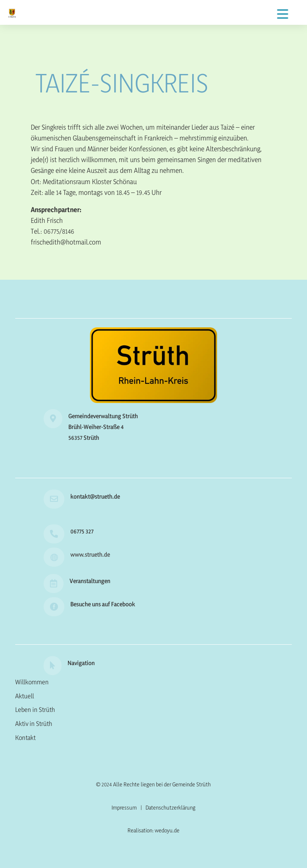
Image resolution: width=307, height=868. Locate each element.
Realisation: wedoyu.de (153, 830)
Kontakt (25, 738)
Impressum (124, 807)
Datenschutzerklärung (170, 807)
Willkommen (32, 682)
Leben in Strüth (35, 710)
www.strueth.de (90, 554)
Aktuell (25, 696)
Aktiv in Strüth (34, 724)
